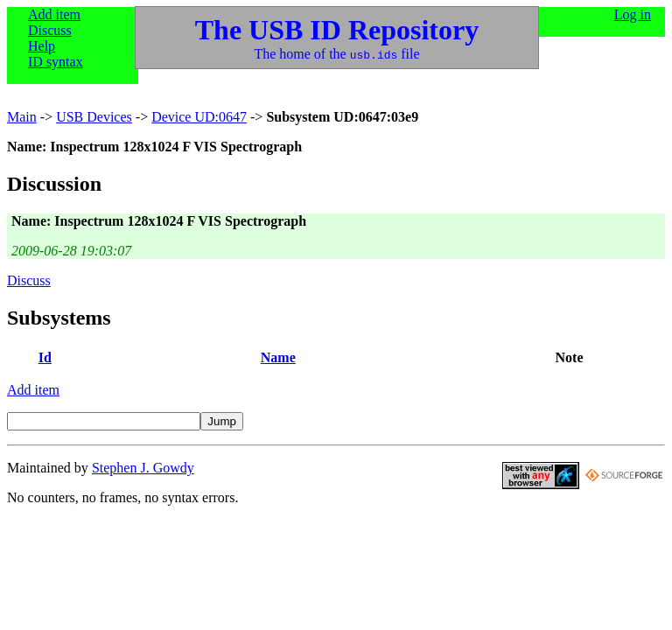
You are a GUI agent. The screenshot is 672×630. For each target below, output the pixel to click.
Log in (633, 14)
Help (42, 46)
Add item (54, 14)
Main (22, 117)
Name (278, 357)
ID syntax (56, 62)
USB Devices (94, 117)
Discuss (50, 30)
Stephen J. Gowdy (143, 468)
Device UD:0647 (199, 117)
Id (45, 357)
